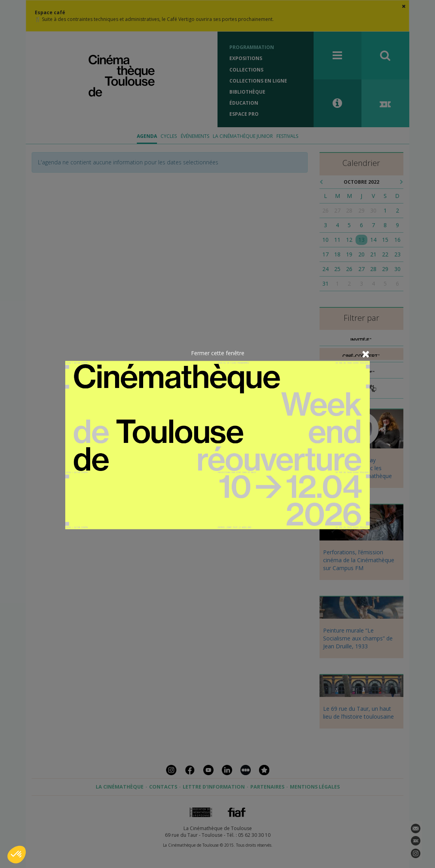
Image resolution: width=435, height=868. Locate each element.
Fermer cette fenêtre (218, 353)
